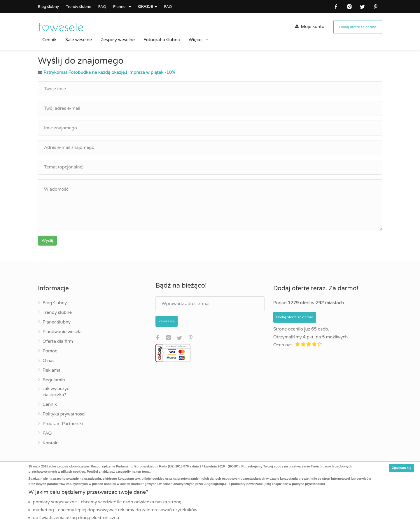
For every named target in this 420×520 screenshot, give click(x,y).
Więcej (196, 40)
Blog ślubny (48, 7)
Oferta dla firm (58, 341)
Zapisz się (166, 321)
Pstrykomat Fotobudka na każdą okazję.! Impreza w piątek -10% (109, 72)
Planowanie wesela (62, 332)
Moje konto (310, 27)
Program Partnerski (63, 424)
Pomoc (50, 351)
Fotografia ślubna (162, 40)
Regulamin (54, 380)
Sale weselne (79, 40)
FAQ (102, 7)
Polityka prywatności (64, 414)
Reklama (52, 370)
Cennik (49, 40)
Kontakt (51, 443)
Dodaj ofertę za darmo (358, 27)
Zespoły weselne (118, 40)
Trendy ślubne (79, 7)
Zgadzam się (402, 468)
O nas (49, 361)
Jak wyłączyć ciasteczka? (56, 392)
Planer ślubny (57, 322)
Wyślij (47, 240)
